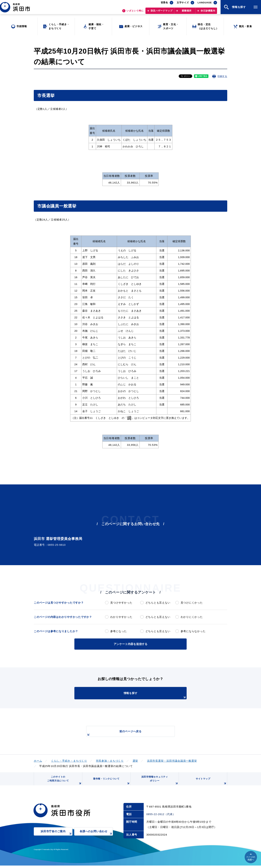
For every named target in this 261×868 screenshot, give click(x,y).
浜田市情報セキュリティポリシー (159, 782)
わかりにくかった (192, 617)
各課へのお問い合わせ (96, 836)
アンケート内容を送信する (130, 644)
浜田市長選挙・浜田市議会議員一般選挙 (172, 760)
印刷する (222, 76)
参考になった (119, 631)
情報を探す (139, 695)
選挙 (135, 760)
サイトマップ (211, 783)
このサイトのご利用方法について (64, 782)
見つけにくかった (192, 603)
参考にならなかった (193, 631)
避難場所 (187, 12)
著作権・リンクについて (111, 783)
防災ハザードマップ (162, 12)
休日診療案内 (208, 12)
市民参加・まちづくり (110, 760)
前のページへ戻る (126, 733)
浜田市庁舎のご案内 (57, 836)
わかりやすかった (121, 617)
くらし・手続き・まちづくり (69, 760)
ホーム (38, 760)
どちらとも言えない (158, 603)
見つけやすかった (121, 603)
